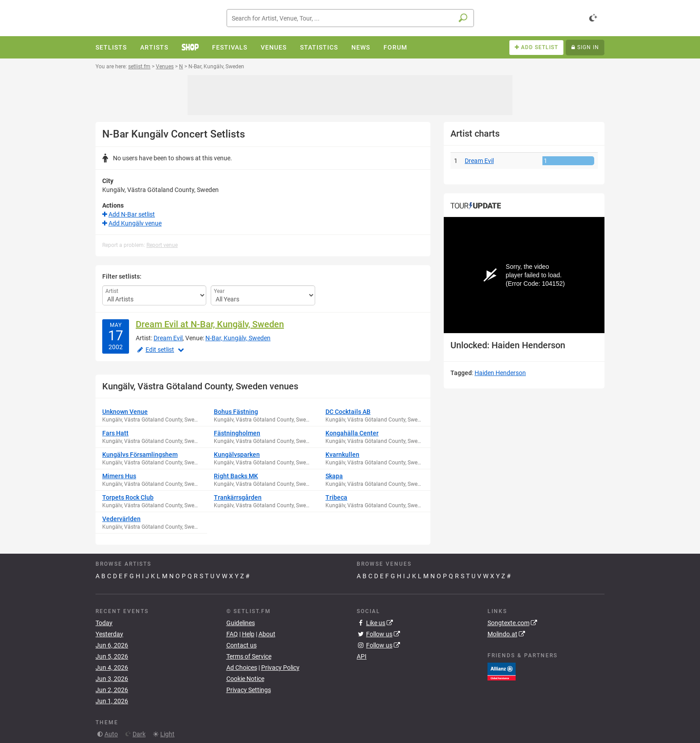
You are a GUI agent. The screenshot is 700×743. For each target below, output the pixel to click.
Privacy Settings (249, 690)
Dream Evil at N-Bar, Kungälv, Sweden (210, 324)
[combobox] (350, 18)
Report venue (162, 245)
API (362, 656)
